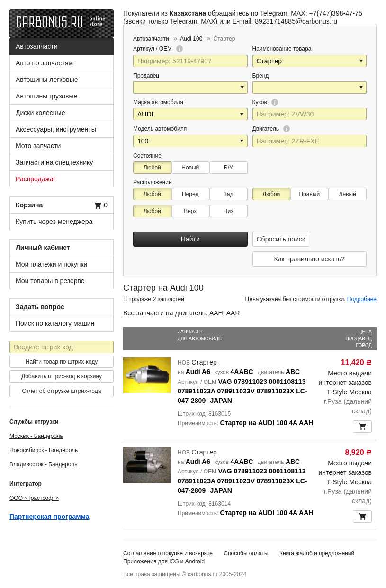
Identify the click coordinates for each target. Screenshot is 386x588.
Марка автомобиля (158, 102)
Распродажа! (36, 179)
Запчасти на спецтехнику (54, 162)
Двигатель (271, 129)
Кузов (265, 102)
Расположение (153, 182)
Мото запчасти (38, 146)
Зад (229, 194)
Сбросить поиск (281, 239)
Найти (190, 239)
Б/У (229, 168)
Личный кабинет (43, 248)
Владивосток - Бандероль (43, 464)
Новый (190, 168)
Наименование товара (282, 49)
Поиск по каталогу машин (55, 323)
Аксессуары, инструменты (56, 129)
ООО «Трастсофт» (34, 498)
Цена (365, 332)
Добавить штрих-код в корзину (62, 376)
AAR (233, 313)
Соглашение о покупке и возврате (168, 553)
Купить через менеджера (54, 222)
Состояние (147, 156)
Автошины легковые (47, 80)
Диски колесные (40, 113)
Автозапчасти (36, 46)
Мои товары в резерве (50, 281)
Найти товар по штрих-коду (62, 362)
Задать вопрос (40, 307)
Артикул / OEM (158, 49)
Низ (229, 211)
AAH (216, 313)
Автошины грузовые (46, 96)
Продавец (146, 76)
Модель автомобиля (160, 129)
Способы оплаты (246, 553)
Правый (309, 194)
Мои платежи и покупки (51, 264)
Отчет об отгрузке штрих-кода (62, 391)
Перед (190, 194)
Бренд (261, 76)
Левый (348, 194)
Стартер (204, 362)
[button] (362, 61)
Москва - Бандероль (36, 436)
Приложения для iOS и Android (164, 561)
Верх (190, 211)
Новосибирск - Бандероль (44, 450)
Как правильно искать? (310, 259)
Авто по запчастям (44, 63)
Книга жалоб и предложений (317, 553)
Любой (152, 168)
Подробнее (362, 299)
